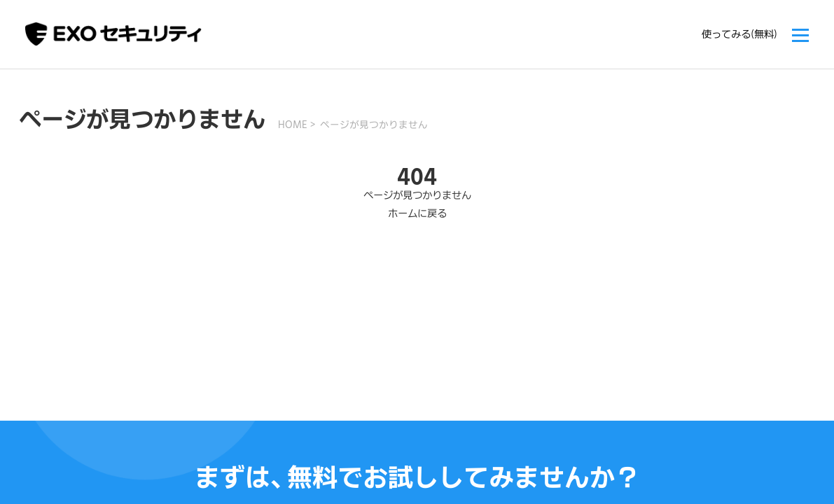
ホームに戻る (417, 213)
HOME (293, 125)
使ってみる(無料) (739, 34)
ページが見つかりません (374, 125)
